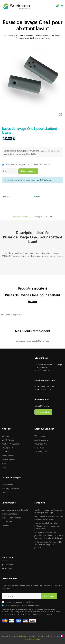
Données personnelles (11, 518)
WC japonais (40, 436)
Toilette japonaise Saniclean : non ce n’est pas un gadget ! (48, 511)
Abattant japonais (42, 440)
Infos (4, 463)
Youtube (7, 568)
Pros (4, 467)
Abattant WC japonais (11, 444)
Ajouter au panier (28, 171)
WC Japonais (7, 448)
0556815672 (44, 406)
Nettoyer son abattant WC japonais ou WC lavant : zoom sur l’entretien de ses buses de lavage (49, 535)
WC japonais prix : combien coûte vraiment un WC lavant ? (49, 518)
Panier (5, 493)
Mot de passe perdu (10, 489)
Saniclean (19, 35)
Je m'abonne (49, 596)
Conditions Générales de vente (15, 510)
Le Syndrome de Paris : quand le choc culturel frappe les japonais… (48, 545)
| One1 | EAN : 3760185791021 (29, 165)
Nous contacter (43, 412)
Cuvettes (6, 452)
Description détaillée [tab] (21, 217)
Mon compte (7, 485)
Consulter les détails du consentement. (38, 614)
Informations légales (11, 514)
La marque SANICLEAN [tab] (43, 217)
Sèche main (39, 448)
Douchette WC (8, 440)
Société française (33, 639)
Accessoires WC (9, 456)
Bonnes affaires (8, 460)
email (22, 614)
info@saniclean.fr (48, 370)
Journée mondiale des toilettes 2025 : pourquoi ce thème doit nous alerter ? (47, 526)
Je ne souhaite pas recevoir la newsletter (22, 605)
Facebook (7, 565)
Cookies (5, 526)
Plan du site (7, 522)
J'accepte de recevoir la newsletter (19, 602)
